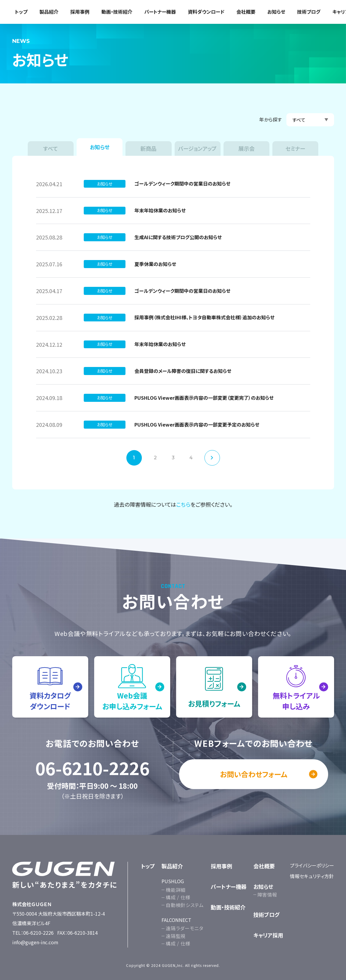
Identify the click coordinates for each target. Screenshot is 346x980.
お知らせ (276, 12)
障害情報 (267, 895)
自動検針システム (185, 905)
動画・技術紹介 (117, 12)
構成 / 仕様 (178, 897)
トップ (21, 12)
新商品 (148, 148)
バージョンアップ (197, 148)
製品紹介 (49, 12)
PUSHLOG (173, 881)
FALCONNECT (176, 920)
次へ (212, 458)
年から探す (270, 119)
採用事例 (80, 12)
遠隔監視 (176, 936)
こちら (183, 504)
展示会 (246, 148)
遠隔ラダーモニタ (184, 928)
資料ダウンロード (206, 12)
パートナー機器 (160, 12)
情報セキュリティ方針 (312, 876)
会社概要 (246, 12)
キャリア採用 (268, 935)
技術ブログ (309, 12)
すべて (51, 148)
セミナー (295, 148)
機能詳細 (176, 890)
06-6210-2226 (92, 768)
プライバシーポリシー (312, 865)
